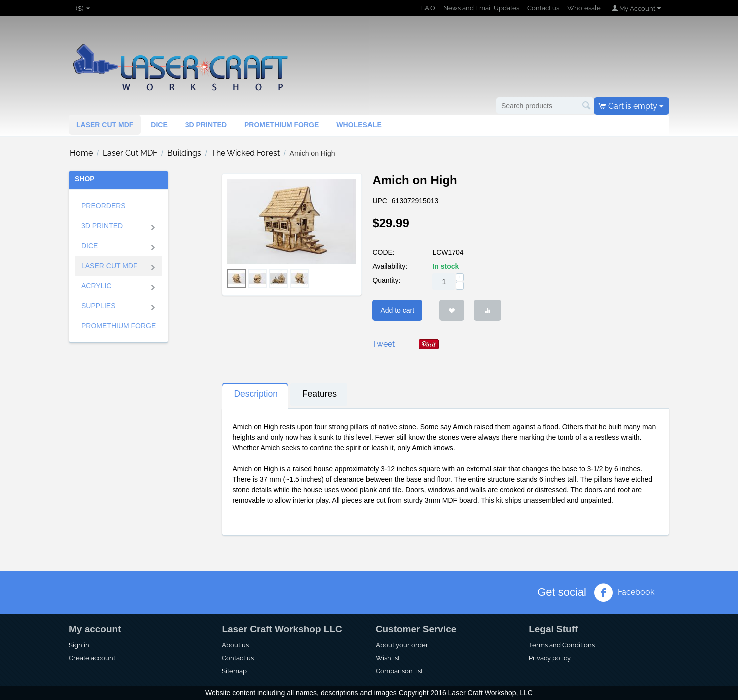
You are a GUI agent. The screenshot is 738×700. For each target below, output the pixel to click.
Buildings (184, 153)
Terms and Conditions (562, 645)
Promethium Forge (282, 125)
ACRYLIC (96, 286)
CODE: (383, 252)
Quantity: (386, 280)
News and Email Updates (481, 8)
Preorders (103, 206)
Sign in (79, 645)
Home (81, 153)
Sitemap (234, 671)
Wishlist (388, 658)
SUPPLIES (98, 306)
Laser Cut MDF (105, 125)
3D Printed (102, 226)
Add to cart (397, 310)
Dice (159, 125)
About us (235, 645)
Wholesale (584, 8)
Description (256, 394)
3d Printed (206, 125)
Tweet (383, 344)
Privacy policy (550, 658)
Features (320, 394)
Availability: (390, 266)
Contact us (543, 8)
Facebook (624, 593)
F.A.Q (428, 8)
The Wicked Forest (246, 153)
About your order (402, 645)
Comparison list (399, 671)
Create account (92, 658)
